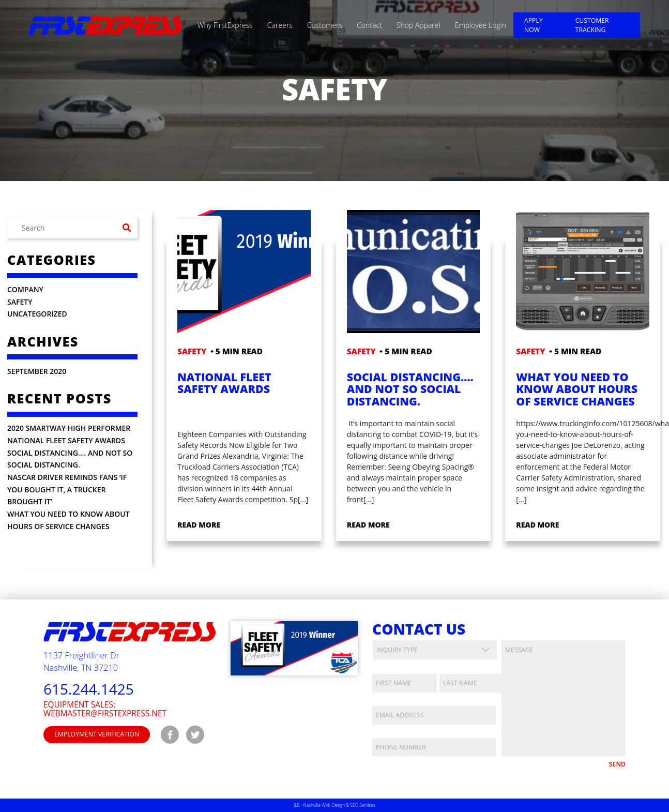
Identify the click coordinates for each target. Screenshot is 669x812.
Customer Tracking (592, 25)
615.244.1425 (89, 689)
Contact (369, 25)
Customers (325, 25)
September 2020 (37, 371)
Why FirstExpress (225, 25)
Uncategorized (37, 314)
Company (25, 289)
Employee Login (481, 25)
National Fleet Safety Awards (66, 440)
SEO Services (363, 805)
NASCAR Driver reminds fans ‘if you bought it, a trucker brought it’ (67, 489)
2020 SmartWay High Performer (69, 428)
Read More (199, 525)
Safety (20, 302)
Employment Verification (97, 734)
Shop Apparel (419, 25)
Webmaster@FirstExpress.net (105, 713)
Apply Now (534, 25)
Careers (280, 25)
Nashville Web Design (324, 805)
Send (617, 764)
